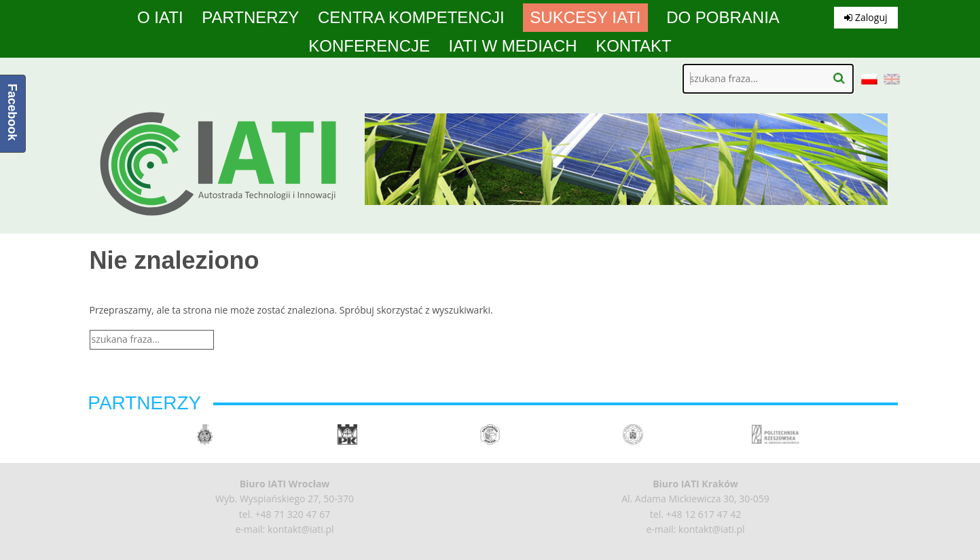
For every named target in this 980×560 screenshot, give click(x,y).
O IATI (160, 18)
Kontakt (634, 46)
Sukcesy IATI (585, 18)
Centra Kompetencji (411, 18)
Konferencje (369, 46)
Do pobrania (723, 18)
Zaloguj (866, 17)
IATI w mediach (513, 46)
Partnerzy (250, 18)
